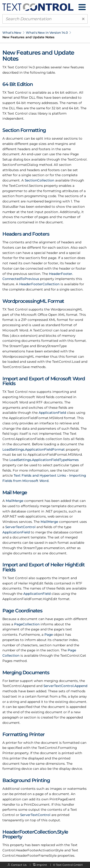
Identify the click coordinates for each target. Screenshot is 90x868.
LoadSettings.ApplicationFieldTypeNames (44, 460)
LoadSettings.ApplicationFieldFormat (34, 449)
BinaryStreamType (52, 346)
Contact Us (19, 865)
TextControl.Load (66, 362)
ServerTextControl (20, 527)
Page (49, 635)
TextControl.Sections (26, 186)
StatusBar (10, 207)
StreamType (19, 346)
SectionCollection (39, 180)
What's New (12, 32)
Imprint (42, 865)
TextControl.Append (19, 686)
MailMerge (15, 501)
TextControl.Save (16, 367)
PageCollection (27, 624)
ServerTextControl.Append (65, 686)
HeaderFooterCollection (39, 284)
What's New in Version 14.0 (47, 32)
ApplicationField (52, 413)
